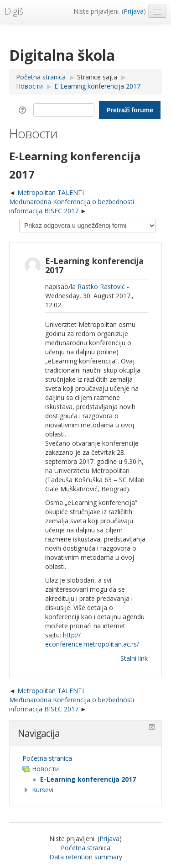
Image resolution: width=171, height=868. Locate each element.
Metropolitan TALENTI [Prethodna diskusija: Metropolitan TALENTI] (51, 192)
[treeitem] (85, 758)
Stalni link (134, 658)
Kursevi (43, 790)
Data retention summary (86, 857)
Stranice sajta (97, 77)
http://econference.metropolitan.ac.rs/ (92, 639)
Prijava (134, 11)
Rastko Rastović (101, 287)
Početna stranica (47, 758)
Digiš (14, 11)
